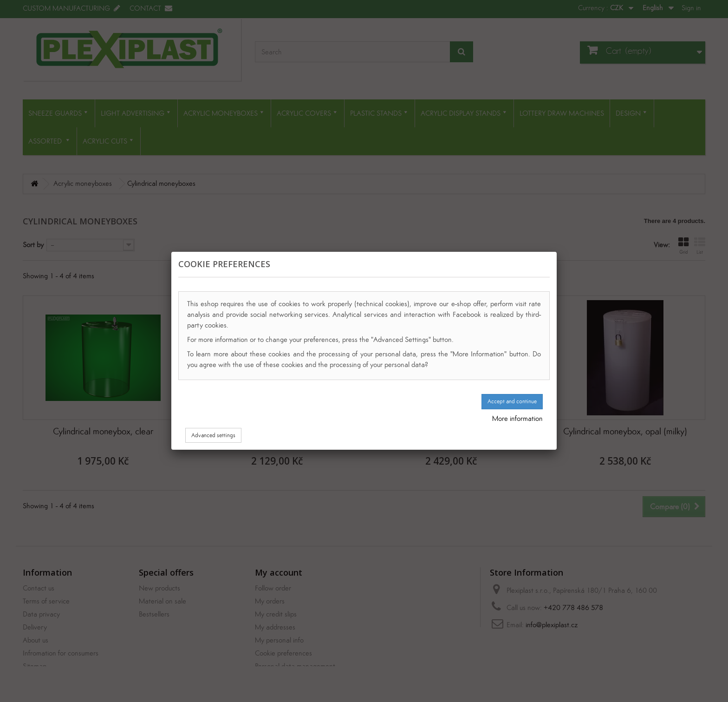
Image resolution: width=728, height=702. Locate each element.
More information (517, 418)
